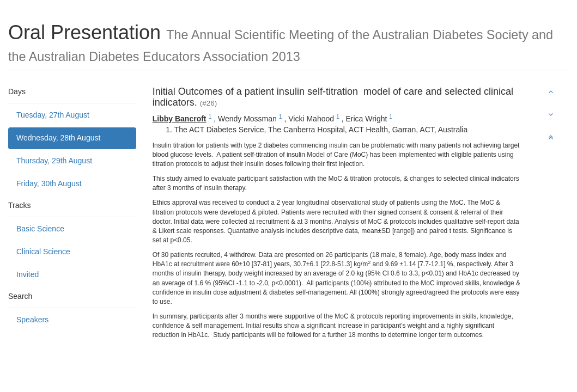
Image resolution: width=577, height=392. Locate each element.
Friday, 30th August (49, 183)
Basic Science (40, 229)
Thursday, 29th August (54, 161)
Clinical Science (43, 252)
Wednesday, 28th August (58, 138)
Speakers (32, 320)
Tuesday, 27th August (53, 115)
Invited (28, 274)
